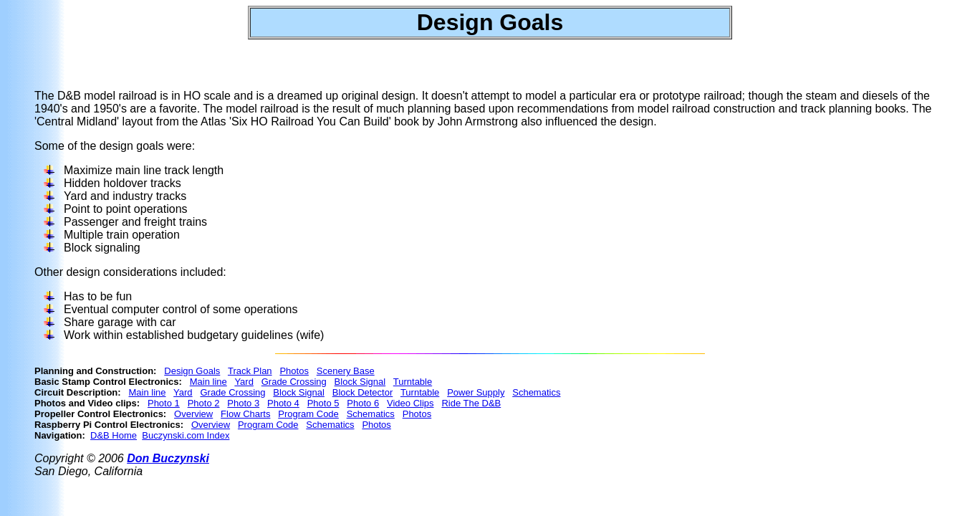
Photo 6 (363, 403)
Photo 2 (204, 403)
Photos (294, 371)
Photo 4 (283, 403)
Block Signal (360, 382)
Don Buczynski (168, 458)
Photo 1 (164, 403)
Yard (244, 382)
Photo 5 (323, 403)
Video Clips (410, 403)
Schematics (536, 392)
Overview (193, 414)
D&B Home (114, 435)
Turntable (413, 382)
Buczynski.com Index (186, 435)
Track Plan (250, 371)
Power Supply (476, 392)
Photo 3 (243, 403)
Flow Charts (245, 414)
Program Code (308, 414)
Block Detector (363, 392)
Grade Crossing (294, 382)
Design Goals (192, 371)
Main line (208, 382)
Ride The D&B (471, 403)
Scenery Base (346, 371)
